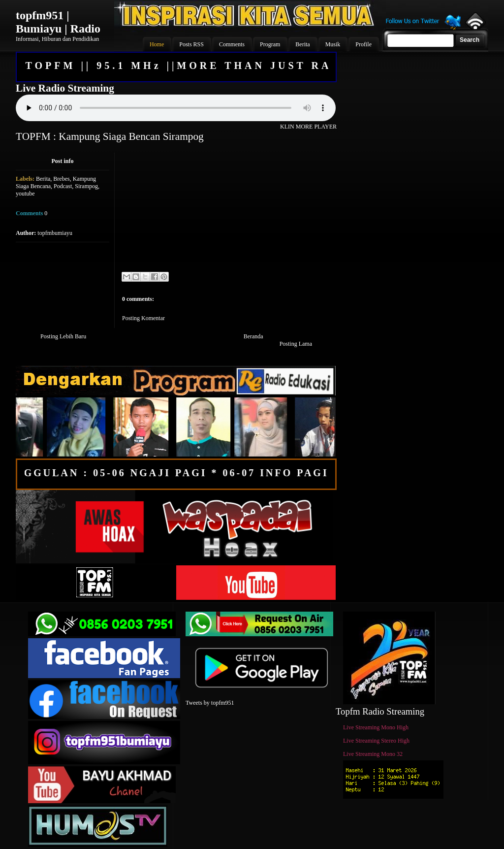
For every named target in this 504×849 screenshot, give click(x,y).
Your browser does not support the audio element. (176, 108)
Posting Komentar (143, 318)
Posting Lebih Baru (63, 336)
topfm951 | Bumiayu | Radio (58, 22)
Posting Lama (296, 344)
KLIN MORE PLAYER (308, 127)
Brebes (61, 179)
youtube (25, 194)
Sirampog (86, 186)
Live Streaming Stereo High (376, 741)
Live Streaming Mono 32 (373, 754)
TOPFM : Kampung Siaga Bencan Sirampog (110, 136)
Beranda (253, 336)
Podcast (63, 186)
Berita (43, 179)
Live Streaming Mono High (376, 727)
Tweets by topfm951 (210, 703)
